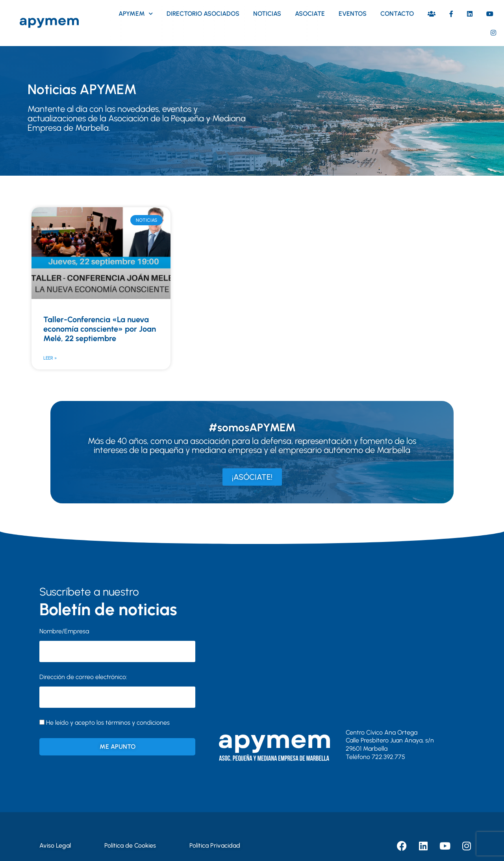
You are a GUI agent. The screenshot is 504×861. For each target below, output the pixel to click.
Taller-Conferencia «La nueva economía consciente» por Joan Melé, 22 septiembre (100, 329)
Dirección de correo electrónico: (117, 690)
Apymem (136, 14)
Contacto (397, 14)
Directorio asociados (203, 14)
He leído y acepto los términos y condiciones (108, 723)
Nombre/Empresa (64, 631)
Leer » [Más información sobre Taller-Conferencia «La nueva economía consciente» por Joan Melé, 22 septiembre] (50, 358)
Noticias (267, 14)
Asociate (310, 14)
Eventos (353, 14)
